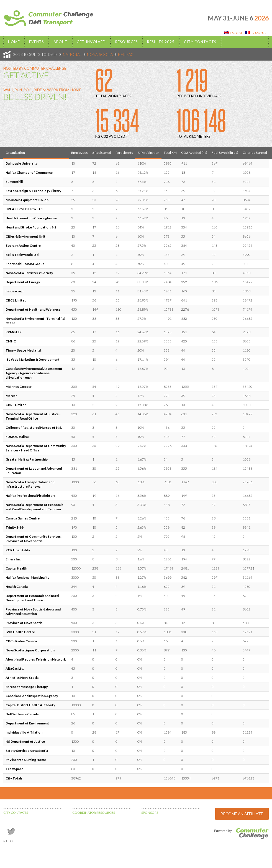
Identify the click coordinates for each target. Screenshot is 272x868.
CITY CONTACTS (16, 813)
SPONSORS (150, 813)
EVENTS (37, 42)
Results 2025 (161, 42)
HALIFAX (126, 54)
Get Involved (91, 42)
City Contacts (200, 42)
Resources (127, 42)
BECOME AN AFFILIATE (242, 814)
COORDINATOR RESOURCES (94, 813)
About (61, 42)
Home (14, 42)
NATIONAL (72, 54)
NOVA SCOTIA (100, 54)
